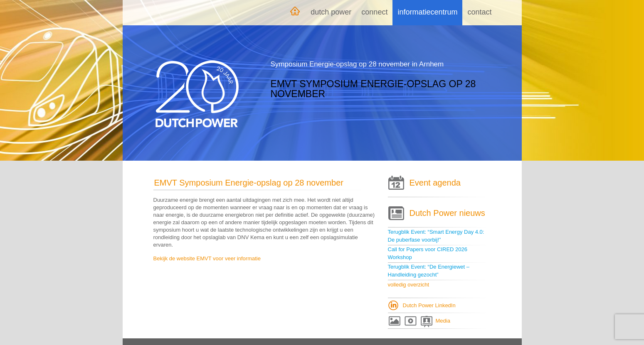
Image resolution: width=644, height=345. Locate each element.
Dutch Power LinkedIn (429, 305)
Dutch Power (331, 12)
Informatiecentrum (427, 12)
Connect (374, 12)
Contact (479, 12)
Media (443, 321)
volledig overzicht (409, 285)
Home (295, 13)
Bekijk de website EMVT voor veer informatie (207, 258)
